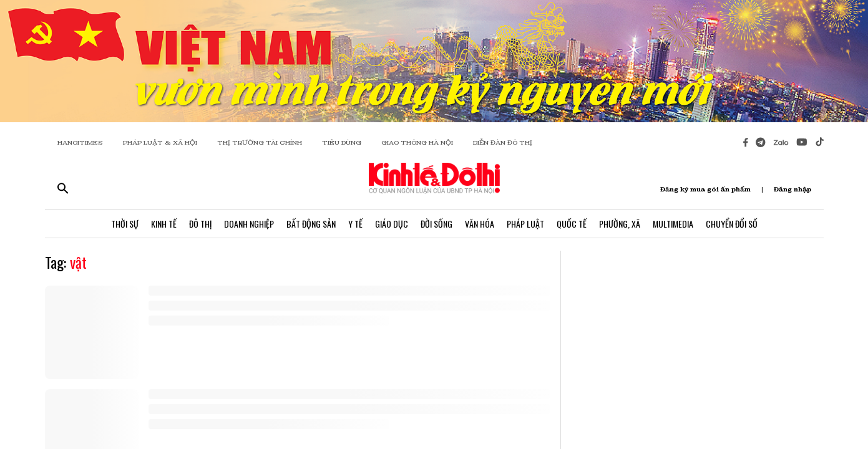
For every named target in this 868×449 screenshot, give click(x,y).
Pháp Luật (525, 224)
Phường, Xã (620, 224)
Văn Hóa (480, 224)
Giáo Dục (392, 224)
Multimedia (673, 224)
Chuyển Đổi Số (732, 224)
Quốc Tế (572, 224)
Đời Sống (436, 224)
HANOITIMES (80, 142)
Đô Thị (200, 224)
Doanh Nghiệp (249, 224)
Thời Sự (125, 224)
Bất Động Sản (311, 224)
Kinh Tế (164, 224)
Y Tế (355, 224)
